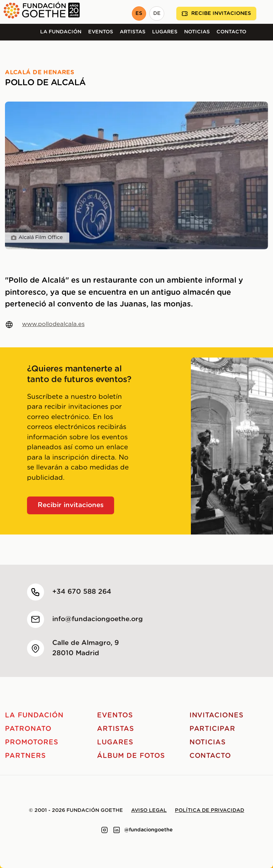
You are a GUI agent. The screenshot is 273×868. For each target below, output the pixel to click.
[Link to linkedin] (117, 830)
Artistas (133, 32)
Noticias (197, 32)
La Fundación (61, 32)
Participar (213, 729)
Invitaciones (216, 715)
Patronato (28, 729)
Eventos (101, 32)
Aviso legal (149, 810)
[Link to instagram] (105, 830)
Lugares (165, 32)
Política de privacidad (210, 810)
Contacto (231, 32)
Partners (25, 756)
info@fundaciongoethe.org (98, 619)
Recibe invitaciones (216, 14)
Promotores (32, 742)
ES (139, 13)
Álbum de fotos (131, 756)
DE (157, 13)
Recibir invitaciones (71, 505)
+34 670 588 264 (82, 592)
